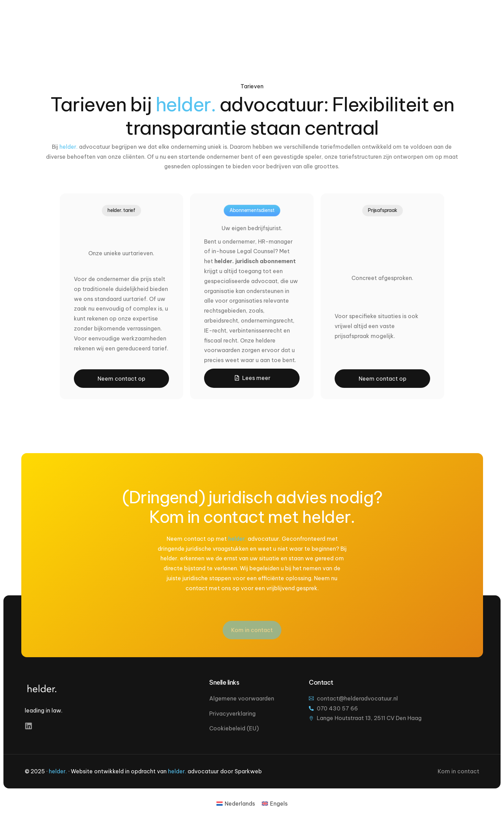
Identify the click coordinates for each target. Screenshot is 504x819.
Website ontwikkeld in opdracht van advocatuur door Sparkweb (166, 771)
